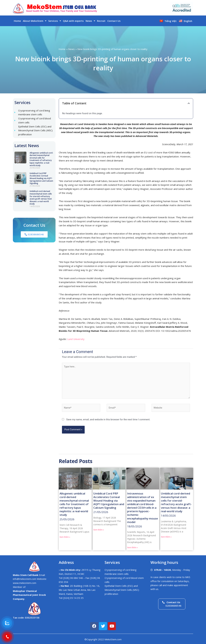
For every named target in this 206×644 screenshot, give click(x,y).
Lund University (76, 339)
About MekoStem (35, 21)
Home (17, 21)
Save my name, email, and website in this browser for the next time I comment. (108, 419)
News (90, 21)
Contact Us (114, 21)
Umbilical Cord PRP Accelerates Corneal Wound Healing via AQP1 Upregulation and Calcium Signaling (41, 178)
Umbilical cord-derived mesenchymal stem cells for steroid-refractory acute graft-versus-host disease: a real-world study (41, 197)
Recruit (101, 21)
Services (55, 21)
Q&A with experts (73, 21)
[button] (189, 103)
